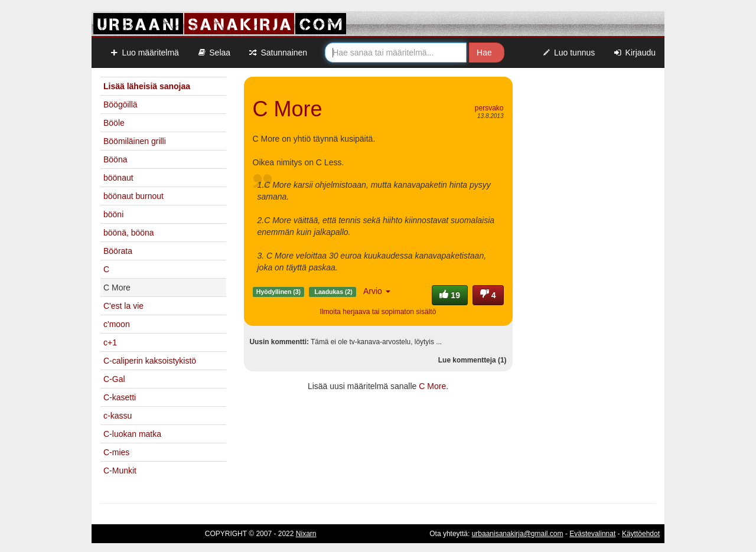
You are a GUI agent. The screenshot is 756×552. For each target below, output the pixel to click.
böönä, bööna (129, 233)
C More (432, 386)
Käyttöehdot (641, 534)
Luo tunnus (568, 53)
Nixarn (306, 534)
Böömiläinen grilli (135, 141)
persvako (489, 108)
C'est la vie (123, 306)
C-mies (116, 452)
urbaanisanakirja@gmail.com (518, 534)
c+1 (110, 342)
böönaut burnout (133, 196)
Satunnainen (278, 53)
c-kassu (118, 416)
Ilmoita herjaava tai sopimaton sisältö (378, 312)
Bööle (114, 123)
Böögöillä (120, 104)
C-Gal (114, 379)
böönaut (118, 178)
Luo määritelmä (144, 53)
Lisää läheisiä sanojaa (147, 86)
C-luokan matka (132, 434)
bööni (113, 214)
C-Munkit (120, 471)
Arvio (377, 291)
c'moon (117, 324)
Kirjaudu (634, 53)
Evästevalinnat (592, 534)
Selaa (214, 53)
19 (449, 295)
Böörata (118, 251)
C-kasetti (120, 397)
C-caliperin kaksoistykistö (150, 361)
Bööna (115, 159)
